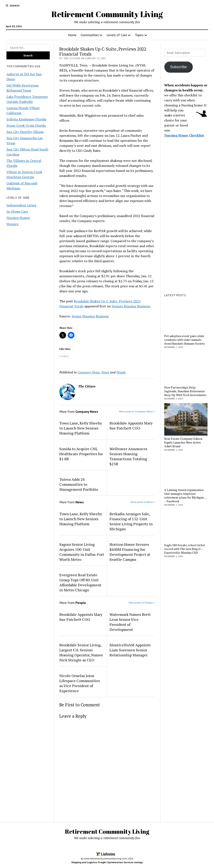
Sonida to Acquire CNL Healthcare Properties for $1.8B (81, 454)
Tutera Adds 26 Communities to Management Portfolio (79, 484)
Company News (89, 372)
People (121, 372)
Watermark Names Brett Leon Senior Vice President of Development (130, 622)
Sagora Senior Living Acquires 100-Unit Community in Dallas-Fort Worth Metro (82, 552)
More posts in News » (143, 502)
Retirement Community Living (107, 14)
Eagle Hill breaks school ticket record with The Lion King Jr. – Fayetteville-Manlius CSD (185, 549)
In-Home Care (17, 211)
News (105, 372)
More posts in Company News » (137, 411)
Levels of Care (117, 35)
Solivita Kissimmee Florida (26, 119)
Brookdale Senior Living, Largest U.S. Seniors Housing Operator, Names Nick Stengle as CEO (81, 652)
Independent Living (21, 205)
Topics (139, 35)
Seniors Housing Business (131, 306)
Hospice (13, 224)
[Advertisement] (186, 226)
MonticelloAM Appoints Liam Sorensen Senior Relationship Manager (130, 650)
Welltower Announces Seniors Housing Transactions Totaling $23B (128, 456)
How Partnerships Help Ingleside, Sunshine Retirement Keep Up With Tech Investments (185, 391)
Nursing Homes (18, 218)
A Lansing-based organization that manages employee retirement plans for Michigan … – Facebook (185, 496)
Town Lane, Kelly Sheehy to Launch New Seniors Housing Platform (81, 428)
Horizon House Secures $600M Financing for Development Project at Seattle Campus (130, 552)
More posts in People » (142, 603)
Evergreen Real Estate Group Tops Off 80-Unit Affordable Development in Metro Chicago (80, 582)
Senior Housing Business (90, 316)
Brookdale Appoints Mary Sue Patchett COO (131, 426)
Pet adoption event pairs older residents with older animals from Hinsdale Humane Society (185, 340)
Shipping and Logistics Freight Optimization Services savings (107, 862)
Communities (90, 35)
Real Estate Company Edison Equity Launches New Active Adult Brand (183, 442)
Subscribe (178, 67)
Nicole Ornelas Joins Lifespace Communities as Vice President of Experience (80, 683)
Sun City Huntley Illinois (25, 132)
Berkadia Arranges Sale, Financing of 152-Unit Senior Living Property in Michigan (131, 521)
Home (72, 35)
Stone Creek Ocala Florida (26, 125)
